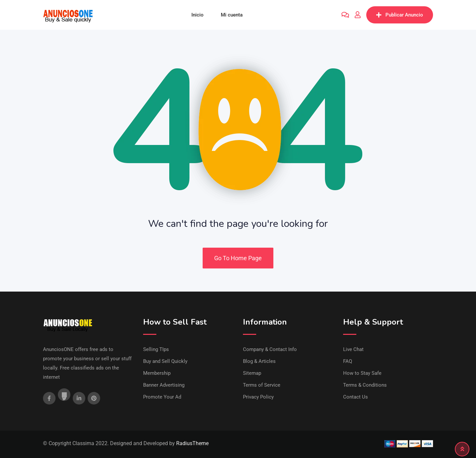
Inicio (198, 15)
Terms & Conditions (365, 385)
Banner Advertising (164, 385)
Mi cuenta (232, 15)
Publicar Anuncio (400, 15)
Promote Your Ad (162, 397)
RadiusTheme (192, 443)
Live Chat (353, 349)
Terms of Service (262, 385)
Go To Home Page (238, 258)
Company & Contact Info (270, 349)
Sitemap (252, 373)
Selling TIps (156, 349)
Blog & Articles (259, 361)
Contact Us (356, 397)
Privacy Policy (258, 397)
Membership (157, 373)
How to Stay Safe (362, 373)
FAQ (348, 361)
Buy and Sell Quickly (165, 361)
